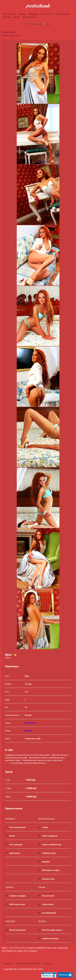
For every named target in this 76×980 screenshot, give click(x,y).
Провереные (63, 14)
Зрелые (22, 14)
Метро (17, 17)
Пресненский (30, 723)
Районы (7, 17)
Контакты (48, 963)
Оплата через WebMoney (28, 963)
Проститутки (9, 14)
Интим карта (29, 17)
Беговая (28, 731)
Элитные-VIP (48, 14)
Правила (8, 963)
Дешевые (34, 14)
